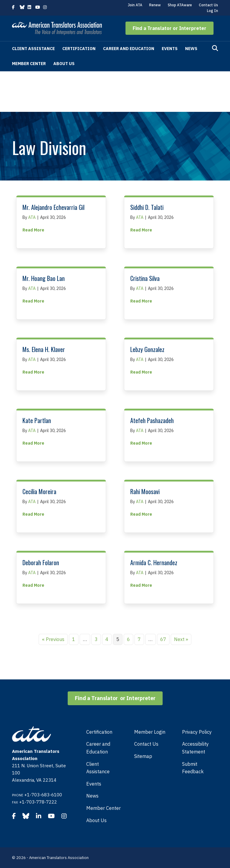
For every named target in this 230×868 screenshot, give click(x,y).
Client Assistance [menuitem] (98, 768)
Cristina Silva (145, 278)
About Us (64, 64)
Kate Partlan (37, 420)
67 (163, 639)
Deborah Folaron (41, 562)
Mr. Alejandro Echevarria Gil (53, 207)
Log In (212, 11)
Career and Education (129, 49)
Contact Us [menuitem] (146, 744)
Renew (155, 5)
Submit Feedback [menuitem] (193, 768)
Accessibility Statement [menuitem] (195, 748)
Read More (33, 230)
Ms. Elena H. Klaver (44, 349)
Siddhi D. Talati (147, 207)
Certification (79, 49)
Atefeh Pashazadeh (152, 420)
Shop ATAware (180, 5)
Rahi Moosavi (145, 491)
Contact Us (208, 5)
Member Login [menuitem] (150, 732)
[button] (170, 28)
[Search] (215, 48)
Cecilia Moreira (39, 491)
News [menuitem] (92, 796)
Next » (181, 639)
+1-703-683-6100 (43, 795)
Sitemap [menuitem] (143, 756)
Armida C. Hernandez (154, 562)
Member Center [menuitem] (103, 808)
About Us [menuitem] (96, 820)
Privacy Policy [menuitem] (197, 732)
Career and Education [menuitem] (98, 748)
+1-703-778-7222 (38, 802)
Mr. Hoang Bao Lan (44, 278)
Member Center (29, 64)
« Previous (53, 639)
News (191, 49)
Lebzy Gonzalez (147, 349)
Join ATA (135, 5)
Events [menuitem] (94, 784)
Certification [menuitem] (99, 732)
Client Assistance (33, 49)
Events (170, 49)
